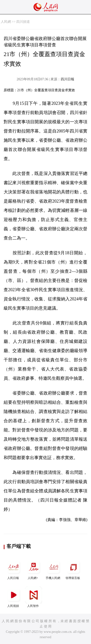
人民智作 (33, 597)
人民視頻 (14, 597)
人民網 (6, 22)
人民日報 (14, 569)
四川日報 (67, 79)
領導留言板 (73, 569)
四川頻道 (23, 22)
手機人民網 (53, 569)
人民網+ (33, 569)
